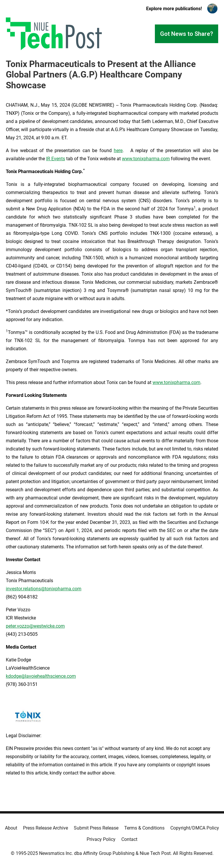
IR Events (56, 159)
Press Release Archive (45, 828)
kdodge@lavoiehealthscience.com (41, 676)
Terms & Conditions (144, 828)
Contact (129, 839)
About (11, 828)
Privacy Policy (101, 839)
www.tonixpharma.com (146, 159)
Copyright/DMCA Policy (195, 828)
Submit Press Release (96, 828)
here (118, 150)
